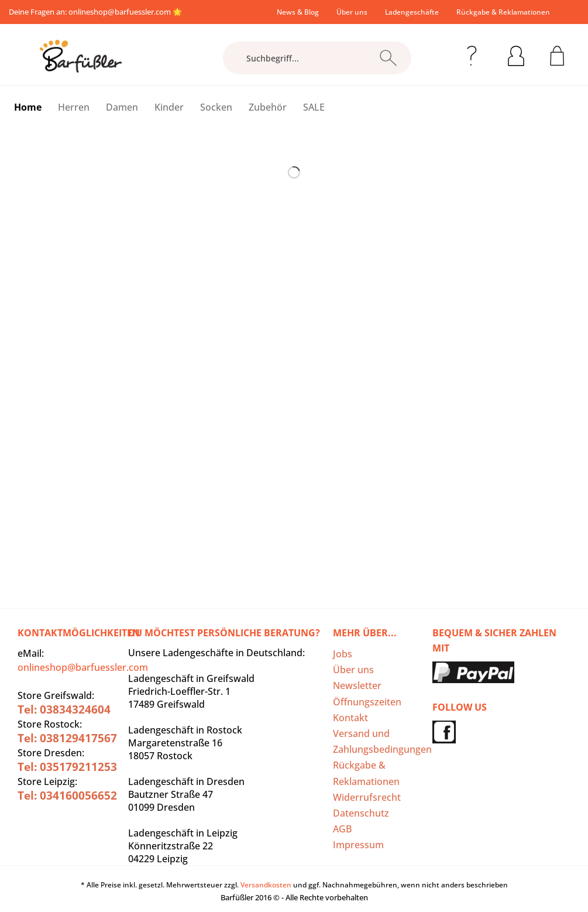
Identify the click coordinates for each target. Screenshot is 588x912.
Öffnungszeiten (367, 702)
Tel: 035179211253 (67, 767)
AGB (342, 829)
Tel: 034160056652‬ (67, 796)
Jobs (343, 654)
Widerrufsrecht (367, 797)
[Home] (28, 107)
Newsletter (357, 685)
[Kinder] (169, 107)
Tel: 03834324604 (64, 709)
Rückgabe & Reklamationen (503, 12)
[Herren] (74, 107)
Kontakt (350, 718)
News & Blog (298, 12)
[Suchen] (388, 58)
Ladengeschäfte (412, 12)
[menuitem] (298, 12)
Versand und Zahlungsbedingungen (380, 741)
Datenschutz (361, 813)
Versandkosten (266, 885)
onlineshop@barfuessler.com (120, 12)
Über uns (352, 12)
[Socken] (216, 107)
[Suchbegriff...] (317, 58)
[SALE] (314, 107)
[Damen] (122, 107)
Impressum (358, 845)
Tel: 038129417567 (67, 738)
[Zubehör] (268, 107)
